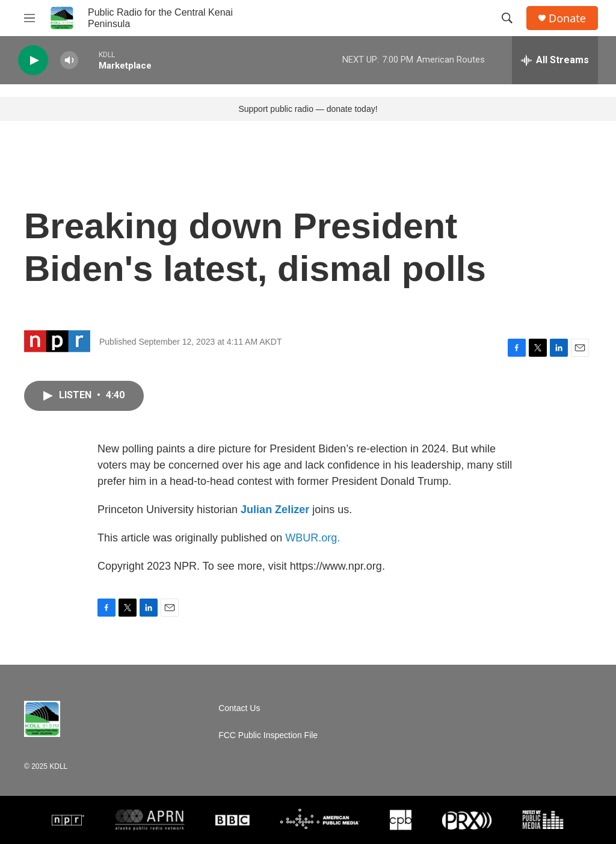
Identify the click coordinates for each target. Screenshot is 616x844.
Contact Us (239, 708)
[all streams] (555, 60)
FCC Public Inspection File (268, 735)
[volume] (69, 60)
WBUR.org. (313, 538)
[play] (33, 60)
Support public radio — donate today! (308, 109)
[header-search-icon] (507, 18)
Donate (567, 18)
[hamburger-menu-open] (29, 18)
